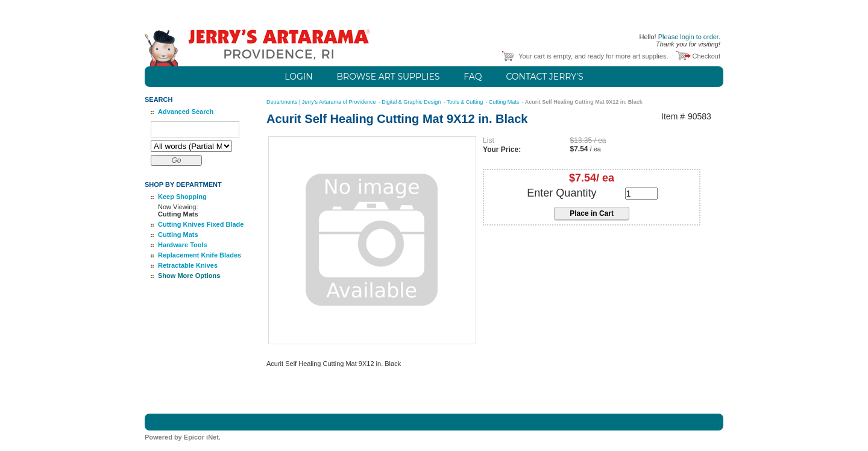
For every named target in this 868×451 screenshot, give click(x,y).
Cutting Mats (178, 235)
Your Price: (502, 150)
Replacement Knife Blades (200, 255)
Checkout (706, 56)
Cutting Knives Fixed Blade (201, 224)
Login (298, 77)
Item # (673, 117)
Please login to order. (689, 37)
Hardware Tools (183, 245)
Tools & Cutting (466, 102)
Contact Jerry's (544, 77)
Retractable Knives (188, 265)
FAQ (473, 77)
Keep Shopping (182, 197)
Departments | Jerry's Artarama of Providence (322, 102)
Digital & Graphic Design (412, 102)
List (489, 140)
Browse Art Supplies (388, 77)
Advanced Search (186, 112)
